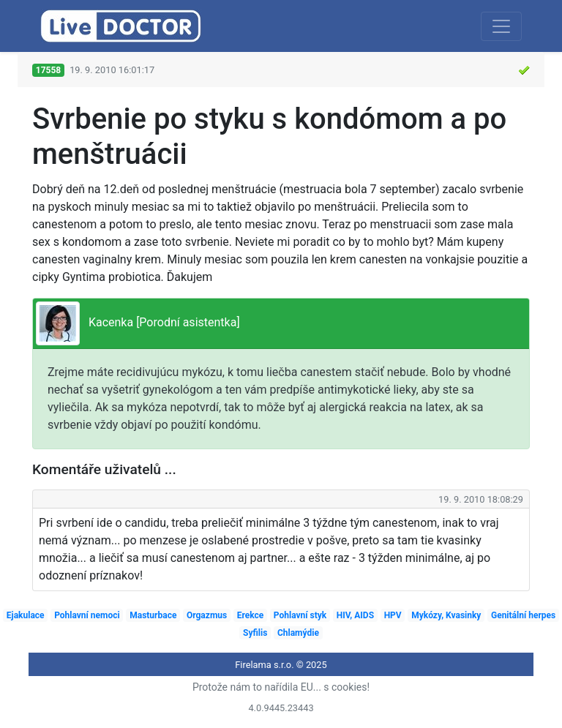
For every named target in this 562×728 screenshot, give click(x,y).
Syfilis (255, 633)
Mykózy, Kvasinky (446, 615)
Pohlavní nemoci (87, 615)
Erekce (251, 615)
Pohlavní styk (300, 615)
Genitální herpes (523, 615)
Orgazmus (207, 615)
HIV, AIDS (355, 615)
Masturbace (153, 615)
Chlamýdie (298, 633)
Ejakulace (26, 615)
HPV (393, 615)
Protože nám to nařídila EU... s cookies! (281, 687)
